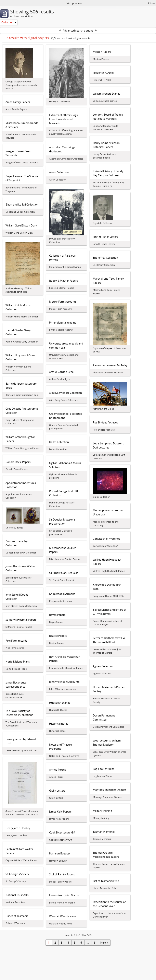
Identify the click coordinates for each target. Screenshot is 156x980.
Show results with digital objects (71, 38)
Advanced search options (78, 31)
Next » (104, 943)
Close (152, 3)
